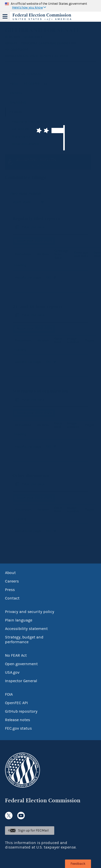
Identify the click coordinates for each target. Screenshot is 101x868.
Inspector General (21, 681)
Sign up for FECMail (33, 831)
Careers (12, 581)
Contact (12, 598)
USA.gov (12, 672)
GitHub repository (21, 711)
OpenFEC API (16, 703)
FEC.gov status (18, 728)
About (10, 573)
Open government (21, 664)
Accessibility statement (26, 629)
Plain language (19, 620)
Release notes (17, 720)
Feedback (78, 864)
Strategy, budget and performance (24, 640)
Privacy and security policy (30, 612)
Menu (5, 16)
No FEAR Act (16, 655)
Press (10, 590)
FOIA (9, 694)
